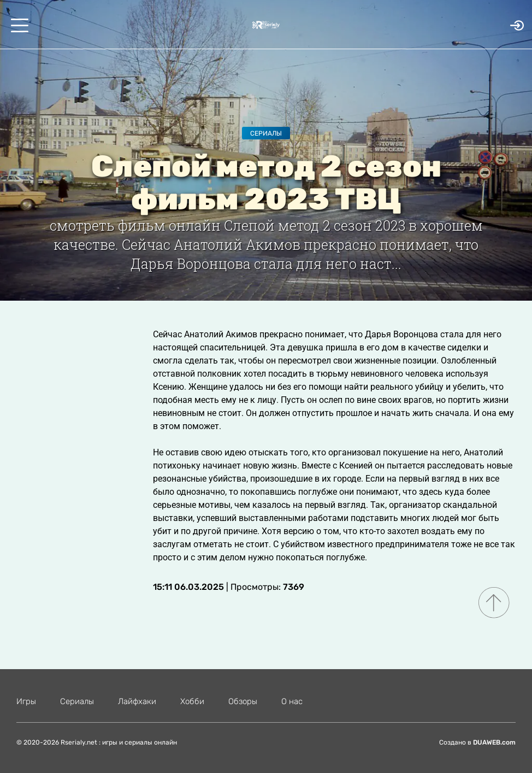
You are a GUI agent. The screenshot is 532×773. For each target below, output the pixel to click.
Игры (26, 701)
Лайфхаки (137, 701)
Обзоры (243, 701)
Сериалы (266, 133)
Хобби (192, 701)
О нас (292, 701)
